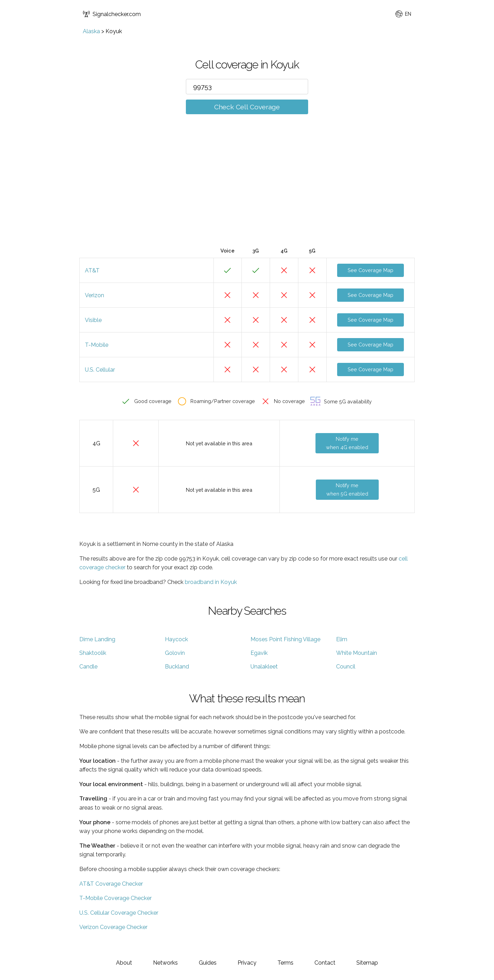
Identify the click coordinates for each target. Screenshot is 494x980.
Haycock (176, 639)
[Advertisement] (247, 191)
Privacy (247, 963)
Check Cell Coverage (247, 107)
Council (346, 667)
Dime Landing (97, 639)
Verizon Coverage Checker (113, 927)
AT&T (92, 270)
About (124, 963)
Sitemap (367, 963)
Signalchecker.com (112, 14)
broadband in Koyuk (211, 582)
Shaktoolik (93, 653)
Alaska (91, 31)
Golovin (175, 653)
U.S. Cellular (100, 370)
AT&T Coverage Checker (111, 884)
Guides (208, 963)
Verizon (95, 295)
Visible (93, 320)
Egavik (259, 653)
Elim (342, 639)
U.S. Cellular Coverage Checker (119, 913)
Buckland (177, 667)
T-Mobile (97, 345)
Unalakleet (264, 667)
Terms (285, 963)
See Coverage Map (370, 270)
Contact (325, 963)
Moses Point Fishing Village (285, 639)
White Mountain (357, 653)
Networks (165, 963)
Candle (88, 667)
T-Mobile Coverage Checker (115, 898)
